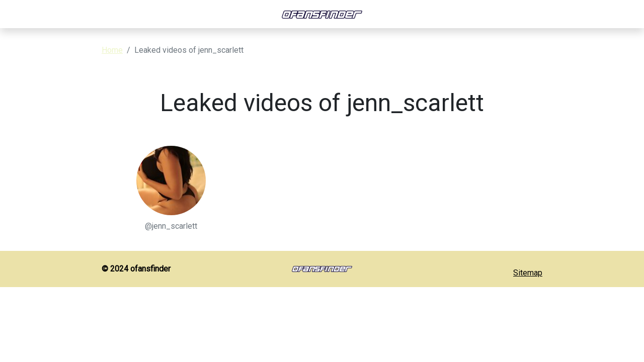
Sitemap (528, 273)
